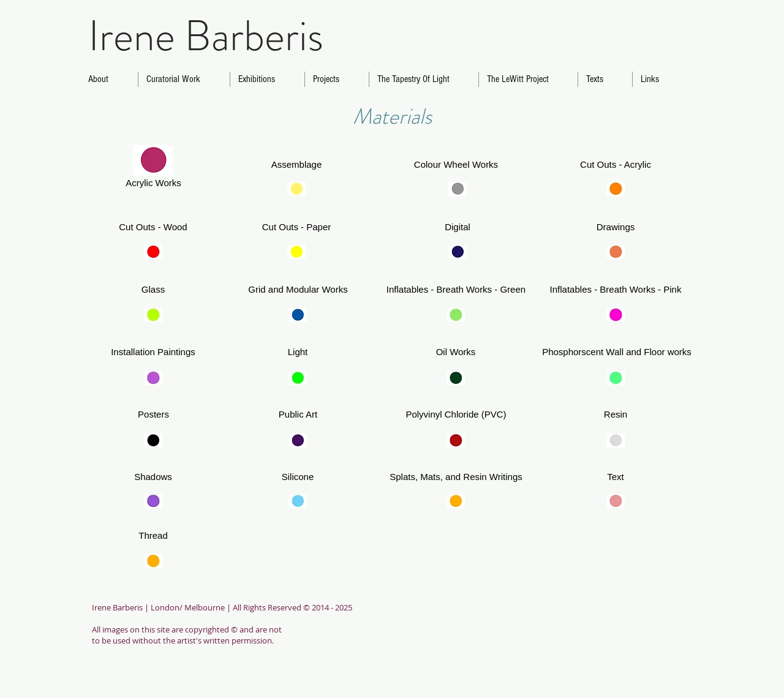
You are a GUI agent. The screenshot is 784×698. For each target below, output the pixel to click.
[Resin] (616, 415)
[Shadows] (153, 477)
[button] (153, 415)
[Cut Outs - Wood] (153, 227)
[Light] (298, 352)
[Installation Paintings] (153, 352)
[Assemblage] (296, 165)
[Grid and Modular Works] (298, 290)
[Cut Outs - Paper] (296, 227)
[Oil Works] (456, 352)
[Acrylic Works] (153, 183)
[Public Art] (298, 415)
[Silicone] (298, 477)
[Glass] (153, 290)
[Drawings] (616, 227)
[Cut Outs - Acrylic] (616, 165)
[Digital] (458, 227)
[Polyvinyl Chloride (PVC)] (456, 415)
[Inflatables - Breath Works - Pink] (616, 290)
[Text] (616, 477)
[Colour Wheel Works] (456, 165)
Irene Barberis (206, 36)
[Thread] (153, 536)
